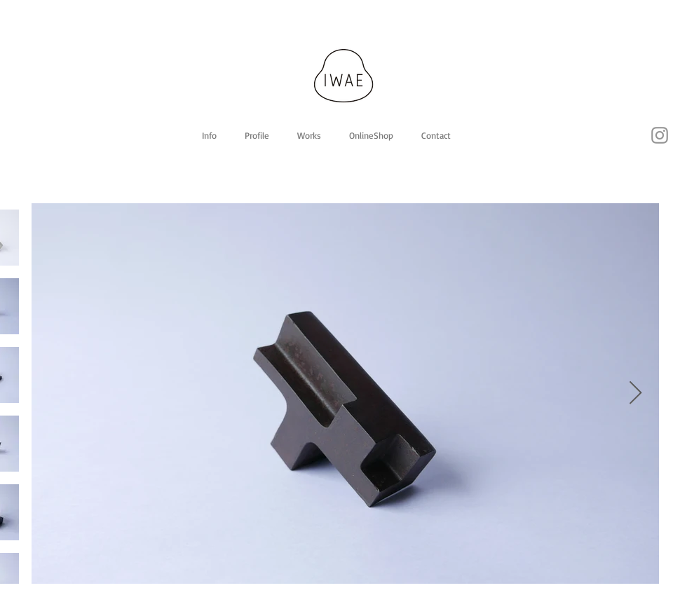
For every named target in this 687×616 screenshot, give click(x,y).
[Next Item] (635, 394)
